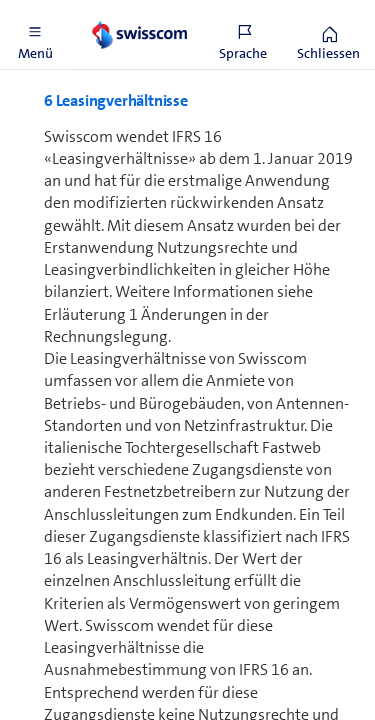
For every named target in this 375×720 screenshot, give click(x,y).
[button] (35, 35)
